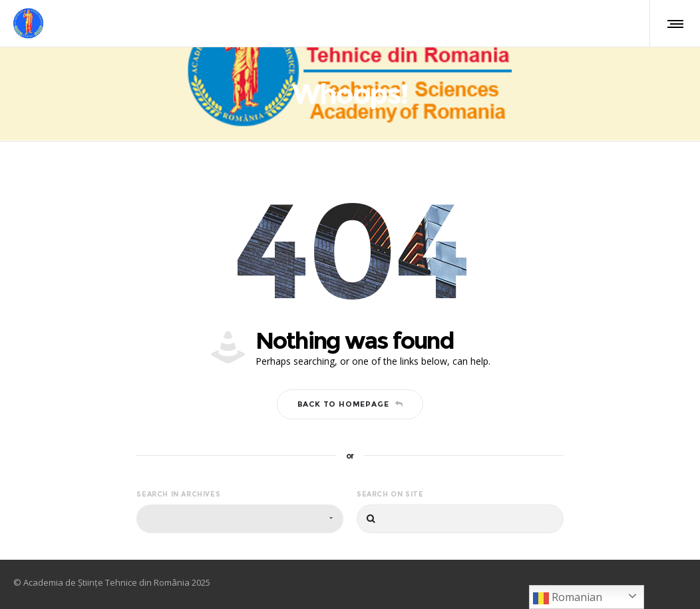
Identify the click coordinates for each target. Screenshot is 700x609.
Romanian (568, 598)
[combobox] (240, 519)
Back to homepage (350, 404)
